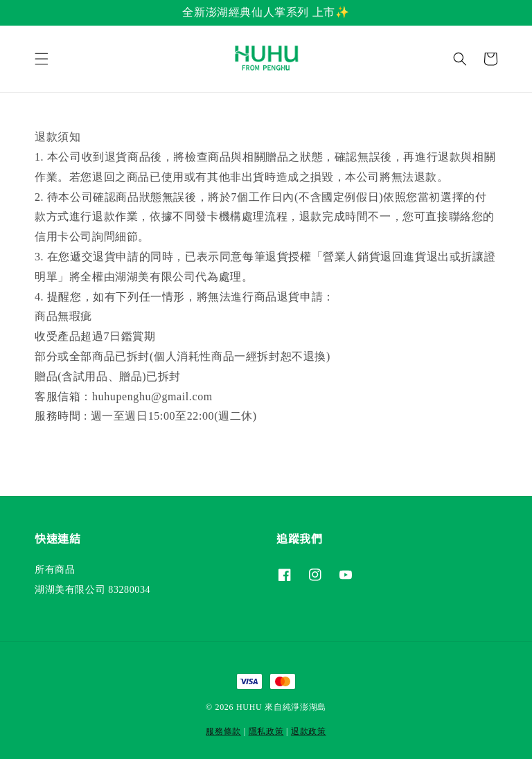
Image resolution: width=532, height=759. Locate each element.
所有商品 (55, 570)
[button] (42, 59)
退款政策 (309, 731)
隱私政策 (266, 731)
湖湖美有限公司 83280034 (92, 590)
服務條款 (223, 731)
